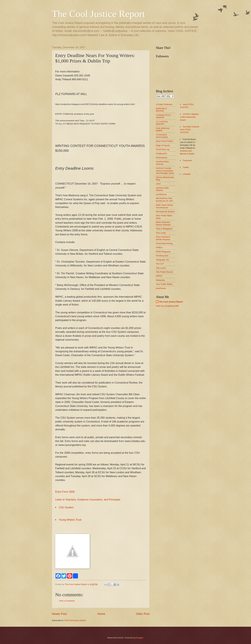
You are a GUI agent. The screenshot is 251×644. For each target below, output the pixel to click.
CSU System (66, 507)
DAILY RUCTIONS (164, 141)
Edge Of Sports (163, 145)
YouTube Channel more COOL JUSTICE (190, 130)
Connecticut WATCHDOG (162, 136)
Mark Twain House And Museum (164, 206)
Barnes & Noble (187, 154)
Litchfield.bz (161, 194)
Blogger (140, 638)
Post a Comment (67, 601)
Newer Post (59, 614)
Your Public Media (164, 284)
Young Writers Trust (70, 520)
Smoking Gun (162, 256)
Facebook (187, 160)
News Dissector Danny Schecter (163, 223)
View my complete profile (167, 306)
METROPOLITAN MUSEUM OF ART (164, 200)
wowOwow (161, 288)
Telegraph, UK (162, 260)
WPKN (159, 276)
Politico (159, 247)
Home (101, 614)
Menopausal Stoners (165, 212)
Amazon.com (186, 151)
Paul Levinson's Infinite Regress (163, 238)
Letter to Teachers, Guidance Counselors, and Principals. (88, 500)
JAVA (158, 184)
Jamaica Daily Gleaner (162, 189)
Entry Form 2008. (65, 492)
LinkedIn (187, 174)
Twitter (186, 167)
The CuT (160, 264)
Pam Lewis (161, 233)
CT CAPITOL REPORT (162, 123)
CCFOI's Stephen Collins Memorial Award (189, 117)
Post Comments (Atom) (75, 620)
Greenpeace (162, 158)
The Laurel (161, 268)
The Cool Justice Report (98, 14)
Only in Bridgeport (164, 229)
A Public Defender (164, 104)
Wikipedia (160, 280)
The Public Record (164, 272)
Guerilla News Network (162, 163)
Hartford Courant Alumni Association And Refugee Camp (165, 171)
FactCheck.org (163, 149)
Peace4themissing (164, 243)
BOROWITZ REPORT (161, 110)
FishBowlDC (162, 154)
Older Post (143, 614)
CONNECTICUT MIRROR (163, 116)
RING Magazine (163, 252)
